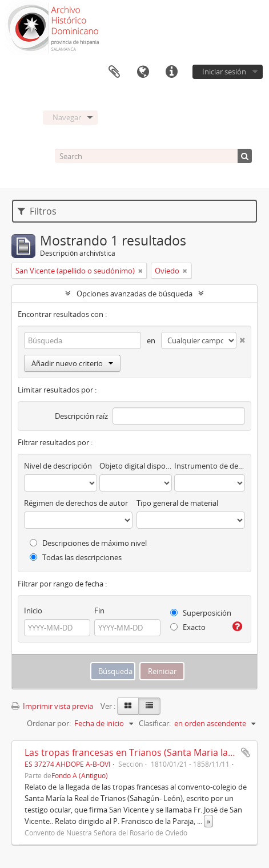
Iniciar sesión (224, 72)
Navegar (67, 117)
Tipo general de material (177, 503)
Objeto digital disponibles (136, 466)
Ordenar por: (49, 723)
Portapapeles (114, 72)
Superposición (201, 613)
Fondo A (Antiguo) (80, 775)
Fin (99, 611)
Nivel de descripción (58, 466)
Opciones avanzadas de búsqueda (134, 294)
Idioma (143, 72)
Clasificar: (155, 723)
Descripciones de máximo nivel (88, 543)
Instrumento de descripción (210, 466)
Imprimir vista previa (52, 706)
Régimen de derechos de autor (76, 503)
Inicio (33, 611)
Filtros (37, 211)
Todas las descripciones (76, 557)
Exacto (188, 627)
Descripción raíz (81, 416)
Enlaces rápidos (171, 72)
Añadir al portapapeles (246, 752)
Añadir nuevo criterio (72, 363)
